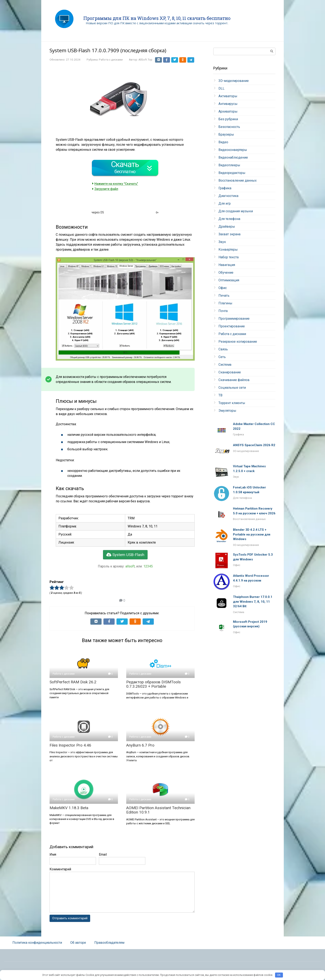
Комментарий (60, 874)
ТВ (220, 395)
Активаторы (228, 96)
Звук (222, 242)
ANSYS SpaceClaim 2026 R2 (254, 445)
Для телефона (229, 219)
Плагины (225, 303)
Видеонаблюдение (233, 157)
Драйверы (227, 226)
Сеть (222, 357)
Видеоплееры (229, 165)
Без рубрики (228, 119)
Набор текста (229, 257)
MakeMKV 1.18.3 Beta (69, 813)
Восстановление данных (238, 180)
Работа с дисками (111, 60)
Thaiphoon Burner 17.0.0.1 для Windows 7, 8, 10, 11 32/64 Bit (253, 602)
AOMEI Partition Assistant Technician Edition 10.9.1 (158, 815)
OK (279, 975)
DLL (221, 88)
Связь (223, 349)
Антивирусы (228, 104)
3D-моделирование (234, 81)
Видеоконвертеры (233, 150)
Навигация (227, 265)
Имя (53, 859)
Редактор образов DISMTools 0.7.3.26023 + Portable (153, 689)
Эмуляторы (227, 411)
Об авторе (78, 948)
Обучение (226, 273)
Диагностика (228, 196)
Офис (223, 288)
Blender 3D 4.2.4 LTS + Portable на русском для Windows (252, 534)
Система (225, 365)
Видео (223, 142)
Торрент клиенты (232, 403)
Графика (225, 188)
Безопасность (229, 127)
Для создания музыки (236, 211)
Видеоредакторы (232, 173)
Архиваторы (228, 111)
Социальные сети (232, 388)
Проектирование (232, 326)
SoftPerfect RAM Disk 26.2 (73, 687)
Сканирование (230, 372)
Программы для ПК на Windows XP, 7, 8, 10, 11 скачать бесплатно (157, 18)
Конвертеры (228, 250)
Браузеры (226, 134)
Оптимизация (229, 280)
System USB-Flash (125, 559)
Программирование (234, 319)
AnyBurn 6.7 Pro (140, 750)
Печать (224, 296)
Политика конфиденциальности (37, 948)
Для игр (225, 203)
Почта (223, 311)
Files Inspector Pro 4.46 (70, 750)
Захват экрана (229, 234)
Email (103, 859)
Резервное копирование (238, 342)
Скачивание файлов (234, 380)
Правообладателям (109, 948)
